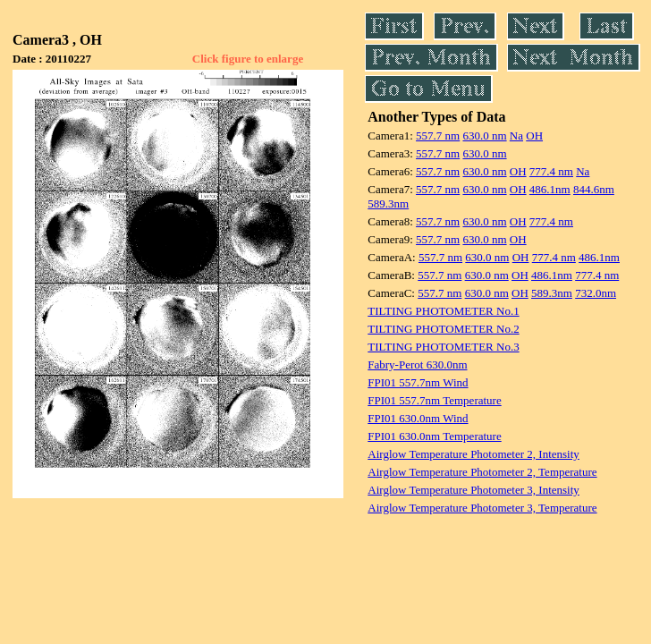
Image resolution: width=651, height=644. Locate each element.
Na (516, 136)
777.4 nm (551, 171)
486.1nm (550, 189)
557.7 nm (438, 136)
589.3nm (388, 203)
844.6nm (594, 189)
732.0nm (596, 293)
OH (534, 136)
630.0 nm (484, 136)
